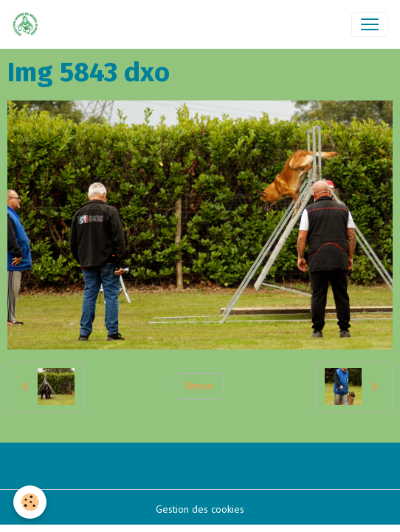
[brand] (28, 24)
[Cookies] (30, 502)
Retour (200, 386)
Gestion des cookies (200, 509)
